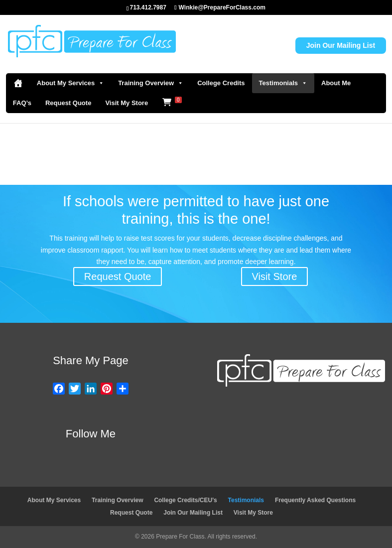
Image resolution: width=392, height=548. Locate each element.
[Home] (18, 83)
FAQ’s (22, 103)
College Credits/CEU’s (185, 500)
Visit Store (275, 276)
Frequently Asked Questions (315, 500)
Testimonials (283, 83)
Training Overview (151, 83)
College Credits (221, 83)
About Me (336, 83)
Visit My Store (127, 103)
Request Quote (68, 103)
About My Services (70, 83)
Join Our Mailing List (341, 45)
